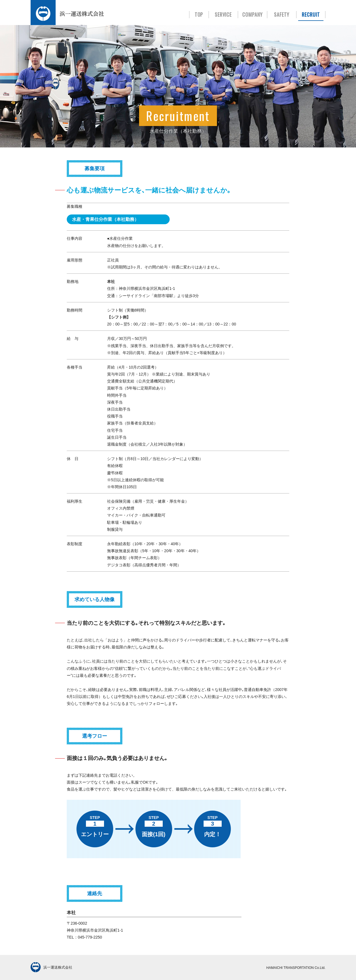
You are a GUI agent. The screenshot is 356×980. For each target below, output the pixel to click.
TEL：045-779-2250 (84, 937)
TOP (199, 14)
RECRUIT (311, 14)
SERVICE (223, 14)
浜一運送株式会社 (51, 968)
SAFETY (282, 14)
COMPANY (252, 14)
